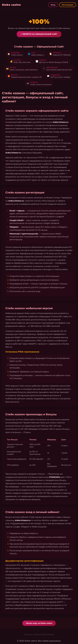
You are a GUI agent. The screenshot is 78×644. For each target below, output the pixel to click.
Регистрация (68, 5)
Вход (53, 5)
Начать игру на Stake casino (39, 623)
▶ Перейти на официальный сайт (39, 34)
